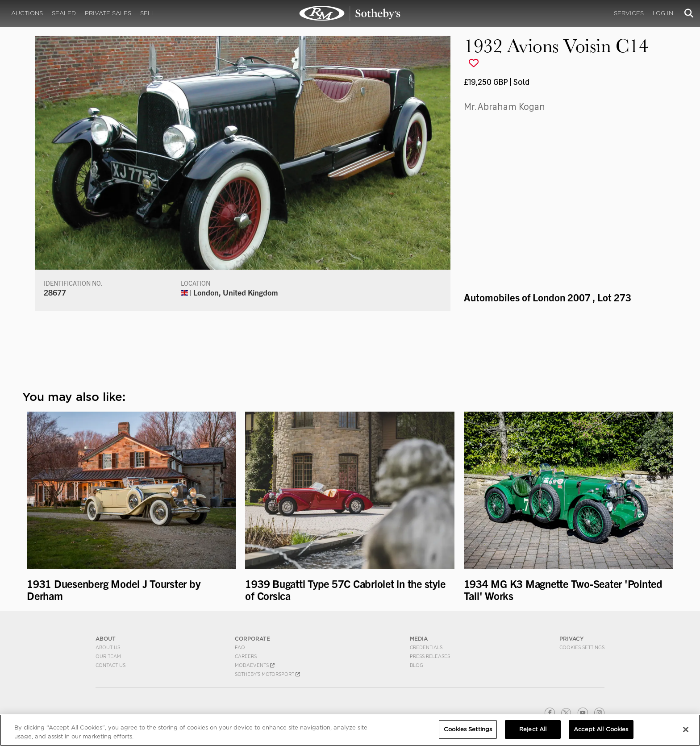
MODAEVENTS (255, 665)
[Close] (686, 729)
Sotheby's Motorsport (267, 674)
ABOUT (106, 639)
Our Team (108, 656)
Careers (246, 656)
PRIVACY (572, 639)
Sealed (64, 13)
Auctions (27, 13)
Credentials (426, 647)
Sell (148, 13)
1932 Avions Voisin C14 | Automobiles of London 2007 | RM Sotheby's (350, 13)
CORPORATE (252, 639)
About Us (108, 647)
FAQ (240, 647)
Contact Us (110, 665)
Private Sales (108, 13)
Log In (663, 13)
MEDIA (419, 639)
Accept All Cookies (601, 729)
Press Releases (430, 656)
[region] (350, 730)
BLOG (417, 665)
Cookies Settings (582, 647)
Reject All (533, 729)
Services (629, 13)
